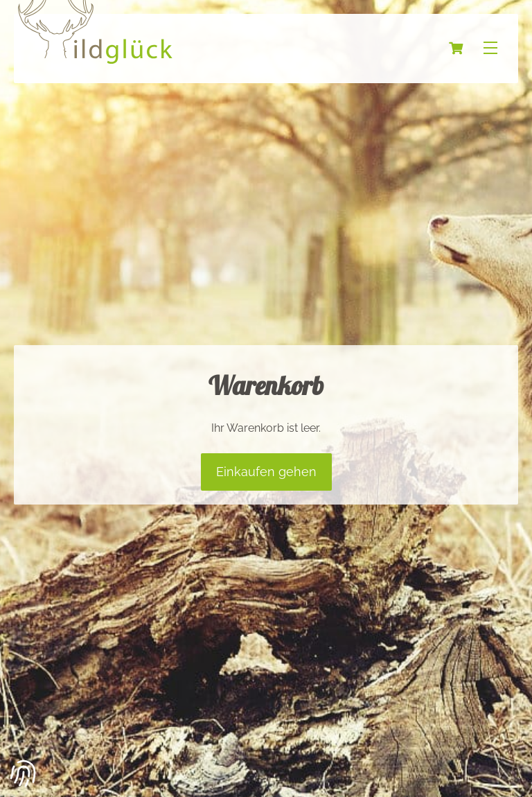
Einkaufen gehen (266, 472)
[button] (24, 773)
